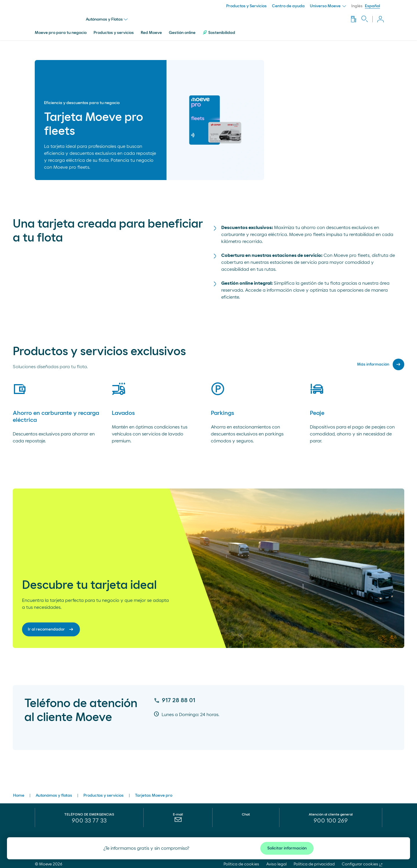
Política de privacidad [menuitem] (314, 861)
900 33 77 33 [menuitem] (89, 818)
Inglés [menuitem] (357, 6)
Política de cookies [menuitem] (241, 861)
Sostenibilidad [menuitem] (219, 30)
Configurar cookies (360, 861)
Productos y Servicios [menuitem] (246, 6)
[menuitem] (178, 818)
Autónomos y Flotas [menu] (108, 18)
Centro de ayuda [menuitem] (288, 6)
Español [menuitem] (372, 6)
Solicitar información (287, 848)
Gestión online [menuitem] (182, 30)
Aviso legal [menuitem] (276, 861)
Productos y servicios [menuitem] (114, 30)
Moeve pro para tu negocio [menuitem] (61, 30)
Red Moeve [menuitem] (151, 30)
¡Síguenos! (335, 837)
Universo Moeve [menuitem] (328, 6)
